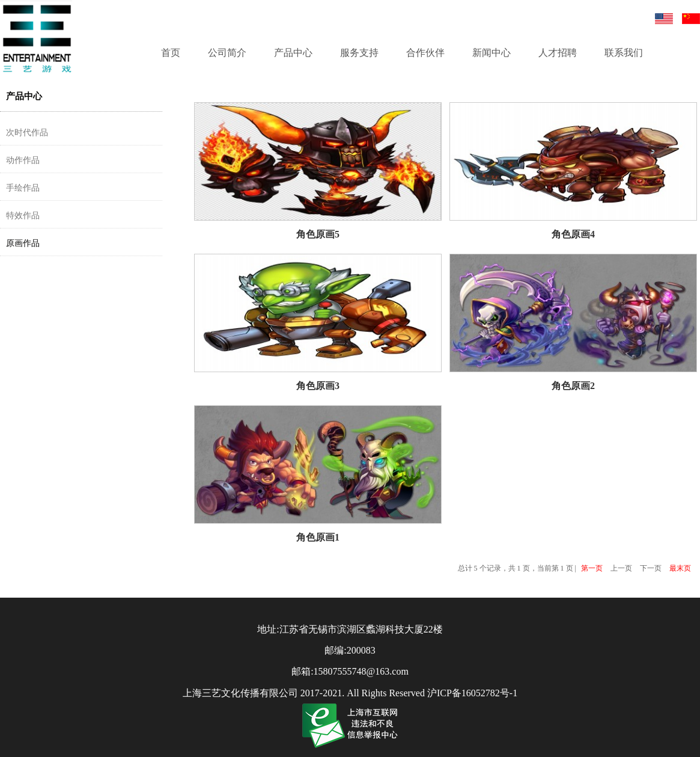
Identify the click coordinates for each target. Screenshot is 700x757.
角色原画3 (318, 386)
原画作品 (23, 243)
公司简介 (227, 53)
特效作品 (23, 216)
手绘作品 (23, 188)
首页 (171, 53)
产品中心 (293, 53)
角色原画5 (318, 234)
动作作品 (23, 160)
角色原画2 (573, 386)
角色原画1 (318, 537)
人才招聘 (558, 53)
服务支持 (359, 53)
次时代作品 (27, 133)
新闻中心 (492, 53)
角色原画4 (573, 234)
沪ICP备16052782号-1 (472, 693)
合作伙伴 (425, 53)
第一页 (592, 568)
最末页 (680, 568)
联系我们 (624, 53)
